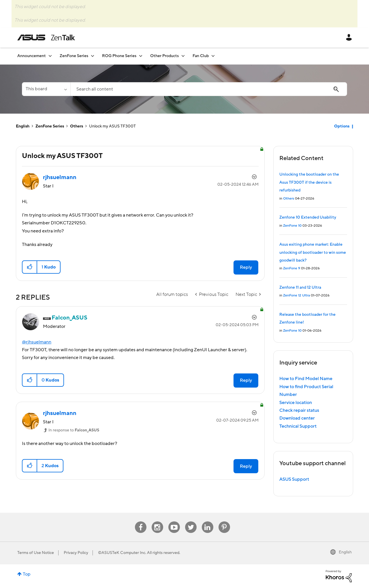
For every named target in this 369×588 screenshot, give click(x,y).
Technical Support (298, 426)
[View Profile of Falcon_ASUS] (69, 318)
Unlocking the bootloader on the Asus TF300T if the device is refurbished (309, 182)
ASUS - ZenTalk (46, 37)
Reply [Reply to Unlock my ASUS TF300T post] (246, 267)
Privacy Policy (76, 553)
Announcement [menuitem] (32, 56)
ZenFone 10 (292, 226)
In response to (74, 430)
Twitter (191, 522)
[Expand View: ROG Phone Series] (141, 56)
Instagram (157, 522)
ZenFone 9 (292, 268)
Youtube (174, 522)
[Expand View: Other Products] (183, 56)
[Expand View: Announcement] (50, 56)
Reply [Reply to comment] (246, 380)
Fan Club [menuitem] (201, 56)
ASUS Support (294, 479)
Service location (296, 403)
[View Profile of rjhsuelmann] (60, 177)
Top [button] (27, 574)
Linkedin (208, 522)
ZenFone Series (50, 126)
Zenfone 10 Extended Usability (308, 217)
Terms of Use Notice (36, 553)
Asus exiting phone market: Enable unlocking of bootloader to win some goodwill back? (313, 252)
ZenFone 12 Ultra (296, 295)
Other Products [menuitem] (164, 56)
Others (77, 126)
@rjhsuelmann (37, 342)
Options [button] (342, 126)
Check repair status (299, 410)
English (23, 126)
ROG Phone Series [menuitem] (119, 56)
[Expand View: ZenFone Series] (93, 56)
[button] (30, 267)
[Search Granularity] (46, 89)
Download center (297, 418)
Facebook (141, 522)
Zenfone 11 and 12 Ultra (300, 288)
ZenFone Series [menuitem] (74, 56)
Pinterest (224, 522)
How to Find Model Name (306, 379)
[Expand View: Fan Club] (213, 56)
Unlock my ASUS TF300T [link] (112, 126)
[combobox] (209, 89)
